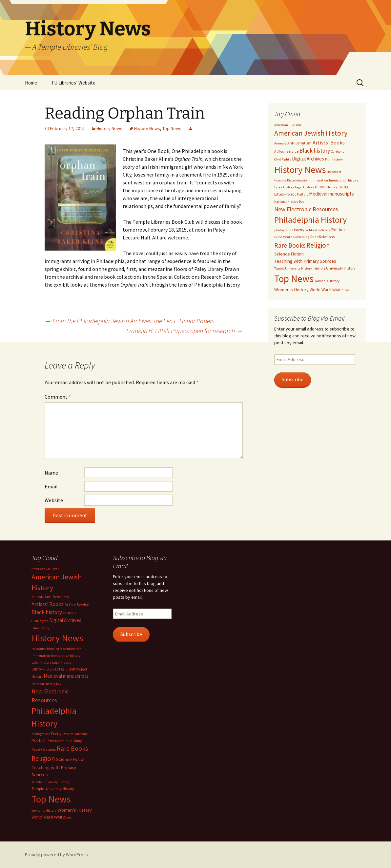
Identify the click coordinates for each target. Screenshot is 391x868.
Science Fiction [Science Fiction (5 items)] (289, 254)
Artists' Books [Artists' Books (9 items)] (329, 142)
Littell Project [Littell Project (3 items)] (285, 194)
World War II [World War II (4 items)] (320, 290)
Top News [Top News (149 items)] (294, 279)
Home (31, 83)
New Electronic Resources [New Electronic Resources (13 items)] (306, 209)
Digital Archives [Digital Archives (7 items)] (308, 159)
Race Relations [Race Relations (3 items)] (322, 237)
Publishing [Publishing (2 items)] (301, 237)
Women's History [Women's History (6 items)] (291, 290)
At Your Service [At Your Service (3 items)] (286, 151)
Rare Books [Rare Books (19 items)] (290, 245)
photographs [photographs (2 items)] (284, 230)
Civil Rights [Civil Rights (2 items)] (283, 159)
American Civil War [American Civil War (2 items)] (288, 125)
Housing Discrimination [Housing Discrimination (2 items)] (291, 180)
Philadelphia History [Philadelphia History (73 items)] (310, 220)
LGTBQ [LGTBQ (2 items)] (343, 187)
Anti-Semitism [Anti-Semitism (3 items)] (299, 143)
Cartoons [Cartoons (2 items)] (338, 151)
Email (51, 486)
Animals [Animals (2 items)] (280, 143)
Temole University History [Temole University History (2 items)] (293, 268)
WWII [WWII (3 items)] (336, 290)
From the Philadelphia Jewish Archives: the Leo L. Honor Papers (130, 321)
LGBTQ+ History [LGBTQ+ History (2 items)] (326, 187)
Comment (58, 397)
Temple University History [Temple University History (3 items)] (334, 268)
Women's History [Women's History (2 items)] (327, 281)
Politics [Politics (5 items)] (338, 230)
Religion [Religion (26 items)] (318, 245)
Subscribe (293, 379)
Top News (172, 128)
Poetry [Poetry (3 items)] (299, 230)
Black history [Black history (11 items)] (315, 151)
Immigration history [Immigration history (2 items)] (344, 180)
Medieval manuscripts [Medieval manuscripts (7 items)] (331, 194)
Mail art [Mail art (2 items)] (302, 194)
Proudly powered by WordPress (56, 855)
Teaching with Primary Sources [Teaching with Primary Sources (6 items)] (305, 261)
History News (109, 128)
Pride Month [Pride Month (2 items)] (283, 237)
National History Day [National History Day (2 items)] (289, 202)
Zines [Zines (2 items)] (345, 290)
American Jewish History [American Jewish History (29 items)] (311, 133)
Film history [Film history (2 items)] (334, 159)
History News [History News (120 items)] (300, 170)
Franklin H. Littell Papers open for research (185, 331)
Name (51, 473)
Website (54, 500)
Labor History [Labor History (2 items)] (284, 187)
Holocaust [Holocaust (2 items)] (334, 172)
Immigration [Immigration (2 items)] (319, 180)
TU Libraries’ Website (73, 83)
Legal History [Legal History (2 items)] (304, 187)
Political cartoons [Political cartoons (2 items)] (318, 230)
